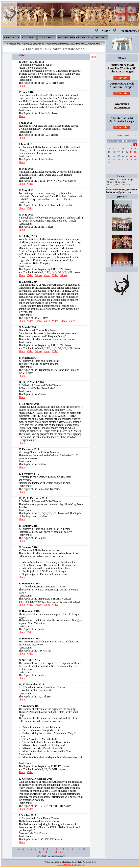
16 (84, 849)
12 (62, 849)
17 (40, 852)
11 (57, 849)
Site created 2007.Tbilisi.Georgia (71, 864)
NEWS (110, 31)
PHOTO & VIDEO (67, 38)
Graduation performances (122, 106)
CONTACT (100, 38)
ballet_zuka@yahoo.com (119, 192)
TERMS (47, 38)
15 (79, 849)
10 (52, 849)
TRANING (29, 38)
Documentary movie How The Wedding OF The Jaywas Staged (122, 68)
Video (30, 184)
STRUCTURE (85, 38)
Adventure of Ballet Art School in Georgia (122, 119)
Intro (93, 57)
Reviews (122, 197)
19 (51, 852)
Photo (22, 86)
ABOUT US (12, 38)
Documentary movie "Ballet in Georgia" (122, 85)
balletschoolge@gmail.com (124, 190)
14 (73, 849)
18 (45, 852)
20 (56, 852)
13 (68, 849)
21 (62, 852)
